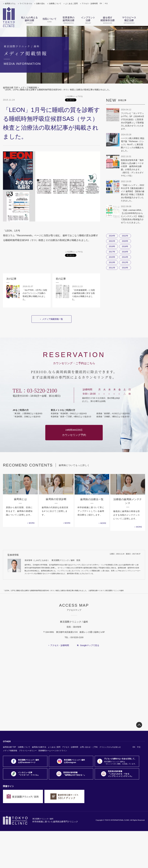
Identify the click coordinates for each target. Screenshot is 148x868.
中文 (106, 3)
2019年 (112, 246)
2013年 (112, 262)
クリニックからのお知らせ (110, 747)
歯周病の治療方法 (39, 747)
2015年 (112, 257)
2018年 (125, 246)
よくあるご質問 (71, 4)
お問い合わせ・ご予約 (89, 747)
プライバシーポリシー (28, 751)
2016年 (125, 252)
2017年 (112, 252)
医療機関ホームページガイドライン (53, 751)
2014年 (125, 257)
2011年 (112, 268)
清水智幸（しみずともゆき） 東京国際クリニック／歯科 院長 (52, 560)
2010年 (125, 268)
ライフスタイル (26, 4)
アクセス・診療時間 (90, 4)
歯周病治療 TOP (11, 88)
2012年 (125, 262)
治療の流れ (40, 4)
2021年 (112, 241)
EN (101, 3)
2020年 (125, 241)
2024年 (112, 236)
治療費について (55, 4)
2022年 (125, 236)
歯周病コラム (10, 4)
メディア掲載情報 (29, 88)
